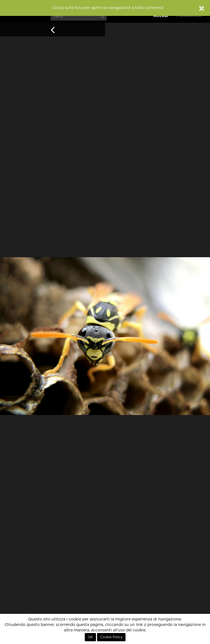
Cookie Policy (111, 637)
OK (90, 637)
